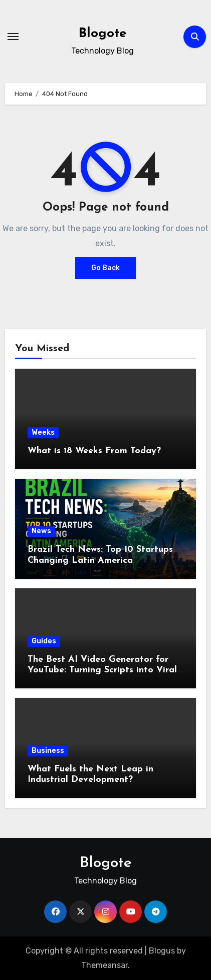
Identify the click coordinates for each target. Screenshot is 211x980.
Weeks (43, 432)
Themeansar (104, 965)
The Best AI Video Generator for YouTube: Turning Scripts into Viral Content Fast (102, 670)
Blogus (162, 951)
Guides (44, 641)
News (41, 531)
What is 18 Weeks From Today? (94, 451)
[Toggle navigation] (13, 37)
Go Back (105, 268)
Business (48, 751)
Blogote (102, 34)
